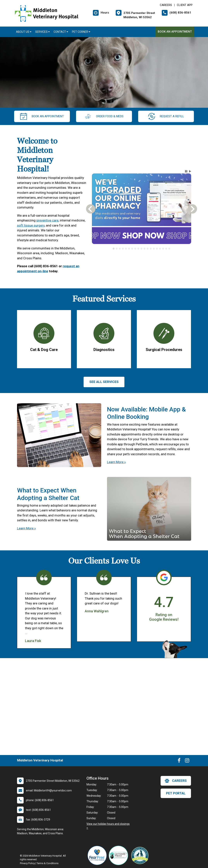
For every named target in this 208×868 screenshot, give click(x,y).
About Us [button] (24, 32)
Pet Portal (176, 793)
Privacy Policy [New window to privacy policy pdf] (27, 863)
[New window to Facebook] (179, 761)
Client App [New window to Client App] (185, 5)
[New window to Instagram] (187, 761)
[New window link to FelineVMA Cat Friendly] (119, 855)
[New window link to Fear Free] (98, 855)
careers (176, 781)
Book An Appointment (175, 32)
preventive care (47, 220)
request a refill (166, 116)
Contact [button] (61, 32)
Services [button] (42, 32)
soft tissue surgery (31, 225)
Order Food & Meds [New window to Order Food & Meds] (104, 116)
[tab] (114, 249)
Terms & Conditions (48, 863)
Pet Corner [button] (81, 32)
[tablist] (142, 249)
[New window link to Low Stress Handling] (141, 855)
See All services (104, 382)
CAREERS (166, 5)
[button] (186, 171)
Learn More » (116, 462)
